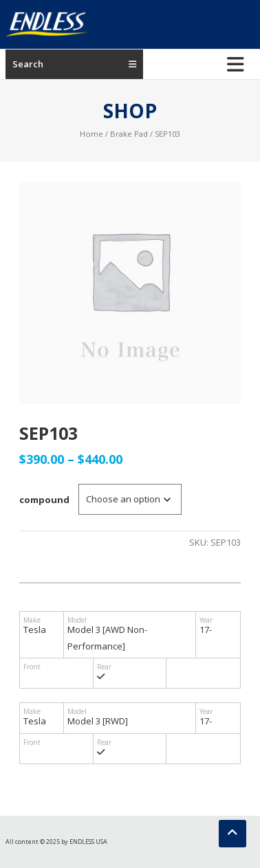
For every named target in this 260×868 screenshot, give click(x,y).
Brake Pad (129, 134)
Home (91, 134)
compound (44, 500)
